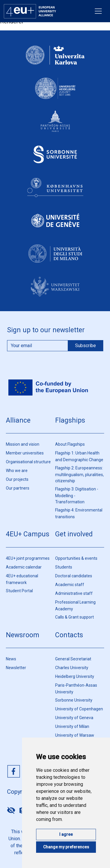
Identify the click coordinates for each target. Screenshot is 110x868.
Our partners (18, 488)
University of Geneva (74, 718)
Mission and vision (23, 444)
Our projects (17, 479)
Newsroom (23, 635)
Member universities (25, 453)
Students (64, 567)
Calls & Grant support (75, 617)
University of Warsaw (75, 735)
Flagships (70, 420)
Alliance (18, 420)
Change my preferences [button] (66, 847)
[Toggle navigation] (98, 11)
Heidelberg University (75, 676)
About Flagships (70, 444)
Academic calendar (24, 567)
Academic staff (70, 585)
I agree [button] (66, 834)
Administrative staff (74, 593)
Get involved (74, 534)
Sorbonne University (74, 700)
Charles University (72, 668)
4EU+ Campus (28, 534)
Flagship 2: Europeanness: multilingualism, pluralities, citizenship (79, 474)
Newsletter (16, 668)
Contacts (69, 635)
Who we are (17, 471)
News (11, 659)
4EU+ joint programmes (28, 558)
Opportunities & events (76, 558)
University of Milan (72, 726)
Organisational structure (28, 462)
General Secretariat (73, 659)
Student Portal (19, 591)
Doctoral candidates (74, 576)
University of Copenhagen (79, 709)
